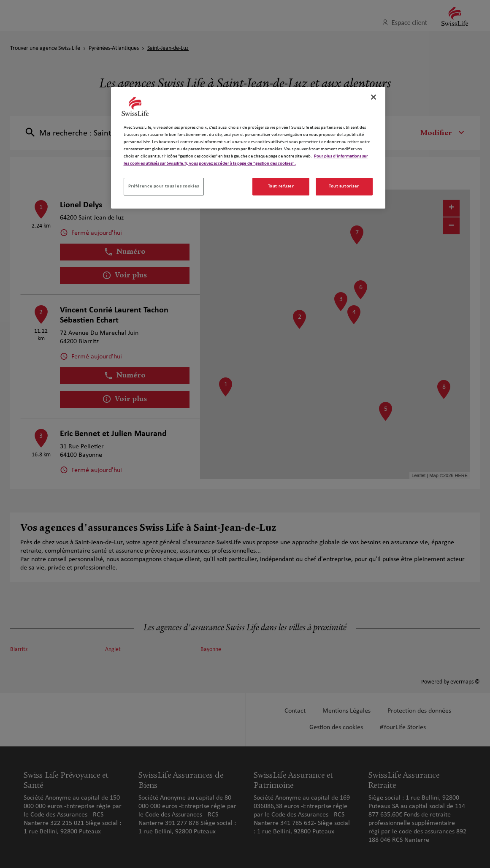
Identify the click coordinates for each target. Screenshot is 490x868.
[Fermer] (374, 97)
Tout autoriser (344, 186)
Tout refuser (281, 186)
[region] (248, 148)
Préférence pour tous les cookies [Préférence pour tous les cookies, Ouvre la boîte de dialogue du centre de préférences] (164, 186)
